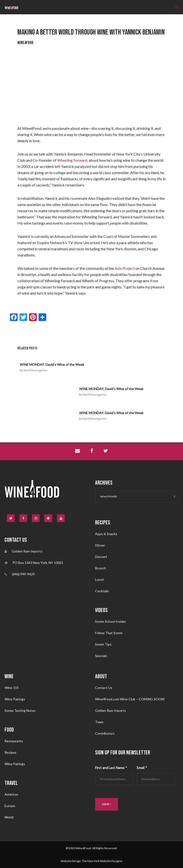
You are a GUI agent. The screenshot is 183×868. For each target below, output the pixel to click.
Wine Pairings (15, 699)
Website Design (71, 861)
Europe (10, 805)
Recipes (10, 752)
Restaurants (14, 741)
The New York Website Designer (102, 861)
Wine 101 (12, 687)
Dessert (101, 556)
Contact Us (104, 687)
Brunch (100, 568)
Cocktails (102, 591)
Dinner (100, 545)
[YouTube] (61, 518)
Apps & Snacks (106, 534)
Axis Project (125, 268)
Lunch (100, 579)
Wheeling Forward (72, 160)
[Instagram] (36, 518)
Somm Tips (103, 644)
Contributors (105, 733)
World (9, 817)
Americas (11, 794)
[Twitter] (11, 518)
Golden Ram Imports (110, 710)
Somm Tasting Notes (20, 710)
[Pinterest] (48, 518)
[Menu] (175, 7)
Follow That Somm (109, 633)
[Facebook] (23, 518)
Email (142, 767)
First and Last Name (111, 767)
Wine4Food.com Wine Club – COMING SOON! (130, 699)
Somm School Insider (111, 621)
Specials (101, 655)
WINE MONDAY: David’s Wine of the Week (52, 364)
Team (99, 722)
